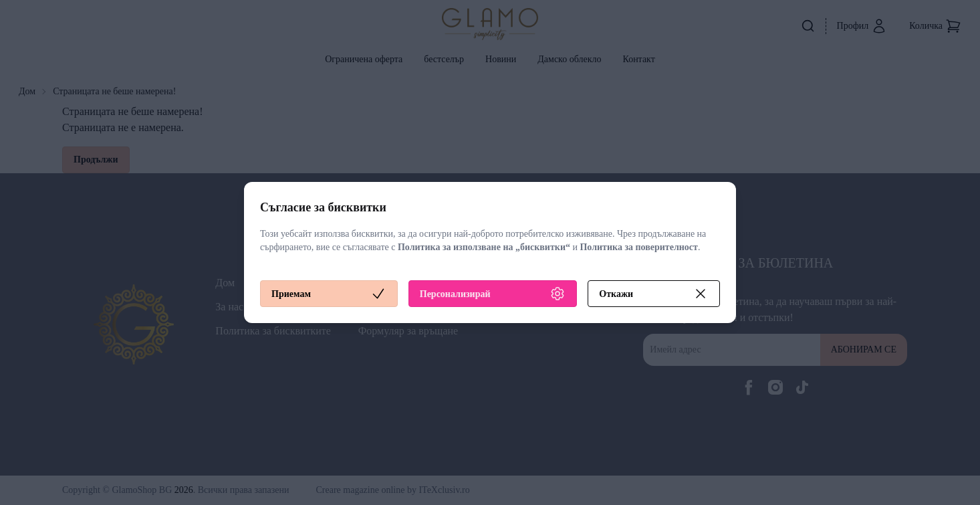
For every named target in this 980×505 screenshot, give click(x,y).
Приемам (329, 294)
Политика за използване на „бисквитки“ (484, 247)
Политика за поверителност (639, 247)
